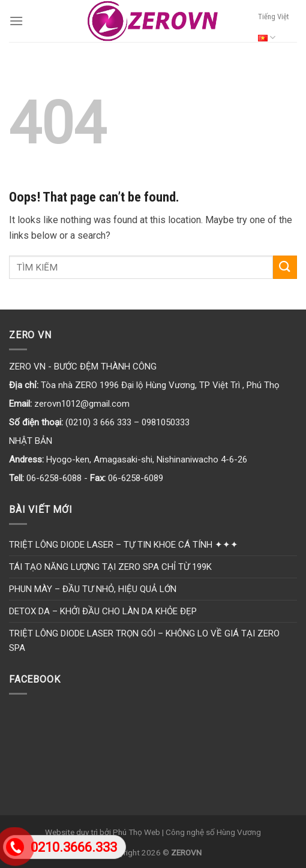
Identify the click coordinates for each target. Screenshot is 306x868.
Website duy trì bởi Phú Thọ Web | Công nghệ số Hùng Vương (153, 832)
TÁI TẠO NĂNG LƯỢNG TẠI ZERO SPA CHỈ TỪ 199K (110, 567)
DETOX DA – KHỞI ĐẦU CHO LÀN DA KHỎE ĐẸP (103, 611)
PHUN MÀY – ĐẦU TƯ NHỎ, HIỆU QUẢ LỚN (93, 589)
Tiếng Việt (273, 30)
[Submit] (285, 267)
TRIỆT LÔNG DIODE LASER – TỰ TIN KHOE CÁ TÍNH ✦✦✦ (124, 545)
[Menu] (16, 21)
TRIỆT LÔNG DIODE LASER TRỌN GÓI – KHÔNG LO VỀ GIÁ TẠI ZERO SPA (144, 641)
